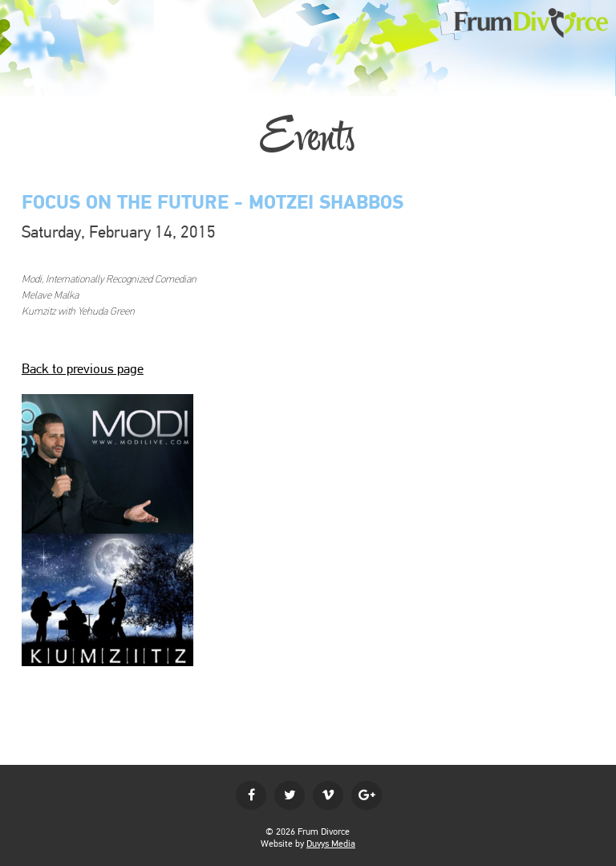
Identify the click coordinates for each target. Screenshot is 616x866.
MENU (18, 17)
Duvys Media (331, 844)
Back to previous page (83, 368)
